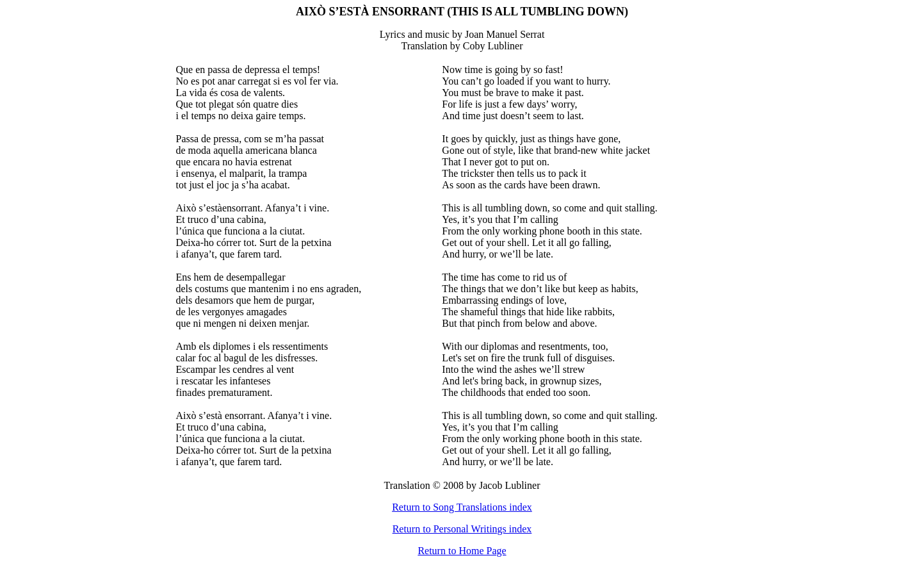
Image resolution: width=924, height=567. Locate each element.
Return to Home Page (462, 551)
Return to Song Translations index (462, 507)
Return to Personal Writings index (462, 529)
